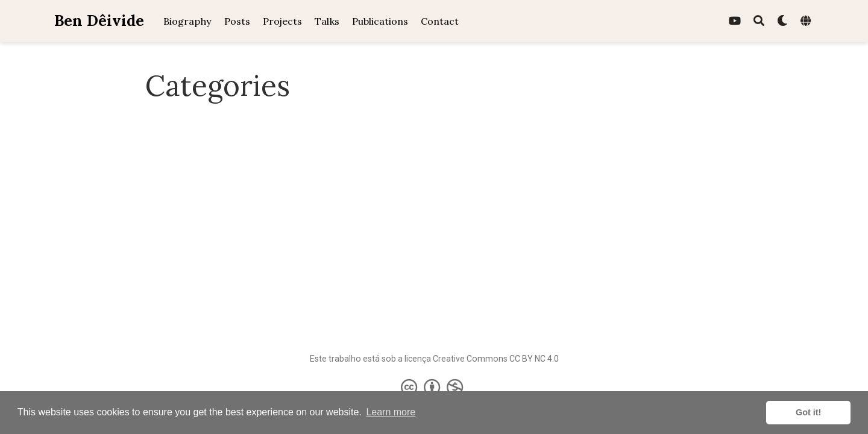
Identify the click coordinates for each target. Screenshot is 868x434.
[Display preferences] (782, 21)
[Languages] (807, 21)
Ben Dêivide (99, 20)
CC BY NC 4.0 (534, 359)
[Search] (759, 21)
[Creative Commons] (434, 387)
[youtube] (735, 21)
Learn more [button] (391, 412)
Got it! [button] (808, 412)
